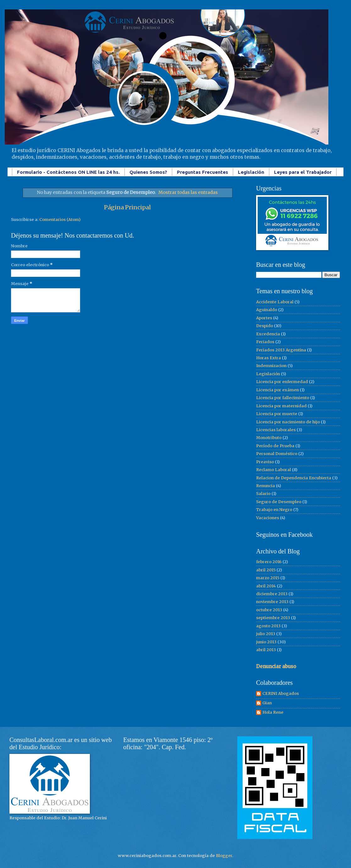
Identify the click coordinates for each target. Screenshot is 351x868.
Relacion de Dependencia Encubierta (294, 478)
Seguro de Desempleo (279, 502)
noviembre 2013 (272, 602)
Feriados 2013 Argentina (281, 350)
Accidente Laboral (275, 302)
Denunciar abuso (276, 666)
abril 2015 (266, 570)
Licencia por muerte (277, 414)
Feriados (265, 342)
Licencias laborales (276, 430)
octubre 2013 (269, 610)
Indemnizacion (271, 366)
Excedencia (268, 334)
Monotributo (269, 438)
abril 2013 (266, 650)
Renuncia (266, 486)
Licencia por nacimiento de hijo (288, 422)
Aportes (264, 318)
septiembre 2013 (273, 618)
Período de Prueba (275, 446)
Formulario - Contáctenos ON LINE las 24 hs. (68, 172)
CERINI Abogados (281, 694)
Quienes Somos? (148, 172)
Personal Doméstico (277, 454)
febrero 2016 (269, 562)
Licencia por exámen (277, 390)
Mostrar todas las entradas (188, 192)
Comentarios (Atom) (60, 220)
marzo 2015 (268, 578)
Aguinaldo (267, 310)
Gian (267, 703)
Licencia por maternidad (281, 406)
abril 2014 (266, 586)
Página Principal (127, 207)
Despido (265, 326)
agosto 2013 (268, 626)
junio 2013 (266, 642)
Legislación (251, 172)
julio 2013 (266, 634)
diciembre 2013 (272, 594)
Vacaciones (268, 518)
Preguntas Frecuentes (203, 172)
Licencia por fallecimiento (283, 398)
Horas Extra (269, 358)
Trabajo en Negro (274, 510)
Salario (263, 494)
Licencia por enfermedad (282, 382)
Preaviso (265, 462)
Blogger (224, 856)
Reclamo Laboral (274, 470)
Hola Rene (273, 712)
